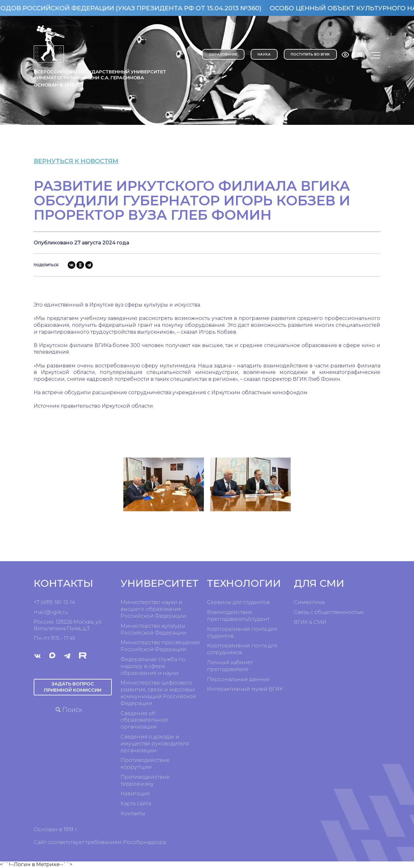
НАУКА (264, 54)
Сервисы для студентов (238, 602)
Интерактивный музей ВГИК (245, 689)
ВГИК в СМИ (310, 622)
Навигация (135, 794)
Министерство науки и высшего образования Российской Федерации (153, 609)
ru (65, 612)
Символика (309, 602)
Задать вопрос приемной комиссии (73, 687)
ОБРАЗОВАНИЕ (223, 54)
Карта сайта (136, 804)
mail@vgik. (48, 612)
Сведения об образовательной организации (144, 720)
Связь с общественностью (329, 612)
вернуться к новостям (82, 161)
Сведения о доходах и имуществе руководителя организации (155, 744)
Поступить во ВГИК (310, 54)
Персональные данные (238, 679)
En (358, 55)
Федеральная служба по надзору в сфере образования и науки (153, 666)
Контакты (133, 814)
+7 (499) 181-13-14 (54, 602)
